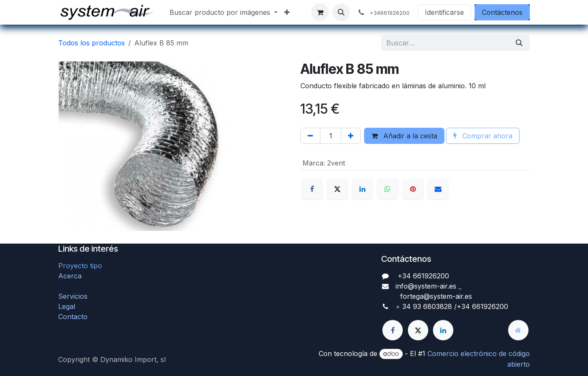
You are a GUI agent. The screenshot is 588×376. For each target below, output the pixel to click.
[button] (341, 12)
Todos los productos (92, 43)
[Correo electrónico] (438, 189)
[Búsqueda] (519, 43)
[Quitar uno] (310, 136)
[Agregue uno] (351, 136)
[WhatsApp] (387, 189)
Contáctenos (502, 12)
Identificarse (444, 12)
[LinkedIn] (362, 189)
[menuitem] (223, 12)
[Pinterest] (413, 189)
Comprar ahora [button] (483, 136)
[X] (337, 189)
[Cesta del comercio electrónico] (320, 12)
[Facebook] (312, 189)
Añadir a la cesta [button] (404, 136)
